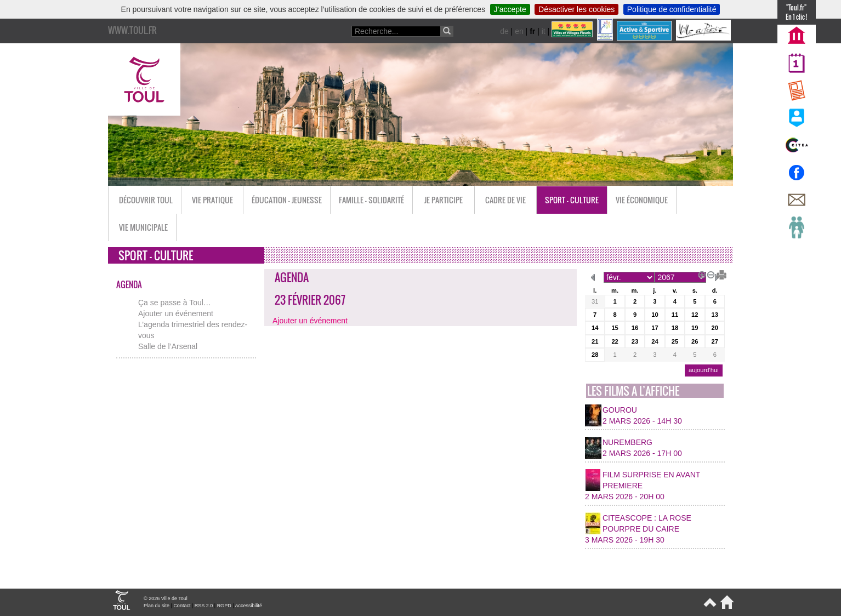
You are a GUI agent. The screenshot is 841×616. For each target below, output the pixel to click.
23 (635, 341)
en (519, 31)
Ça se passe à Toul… (175, 303)
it (544, 31)
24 (655, 341)
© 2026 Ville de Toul (166, 598)
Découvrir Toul (146, 200)
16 (635, 328)
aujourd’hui (704, 370)
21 (595, 341)
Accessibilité (248, 606)
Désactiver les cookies (576, 9)
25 (675, 341)
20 (715, 328)
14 (595, 328)
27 (715, 341)
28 (595, 355)
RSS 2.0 (204, 606)
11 (675, 315)
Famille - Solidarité (371, 200)
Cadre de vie (505, 200)
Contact (182, 606)
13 (715, 315)
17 (655, 328)
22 (615, 341)
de (504, 31)
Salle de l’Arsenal (168, 346)
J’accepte (510, 9)
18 (675, 328)
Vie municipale (143, 227)
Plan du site (157, 606)
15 (615, 328)
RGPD (224, 606)
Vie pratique (212, 200)
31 (595, 301)
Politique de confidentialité (672, 9)
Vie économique (642, 200)
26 (695, 341)
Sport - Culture (572, 200)
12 (695, 315)
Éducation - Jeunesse (287, 200)
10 (655, 315)
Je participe (444, 200)
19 (695, 328)
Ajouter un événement (176, 313)
